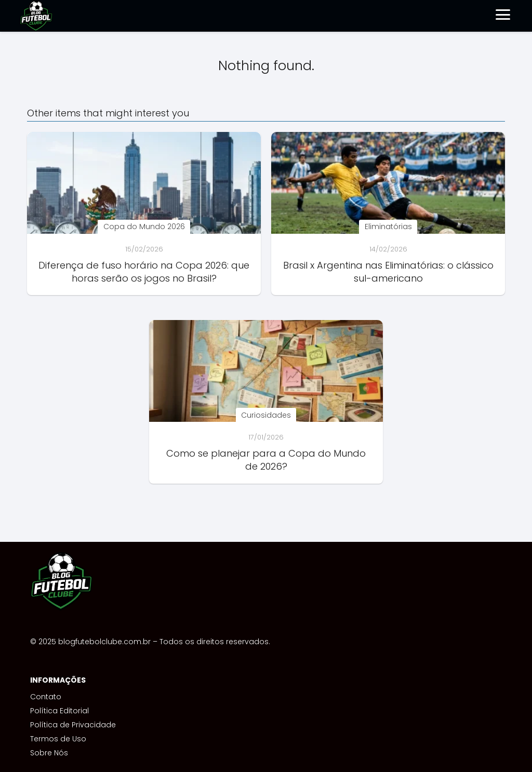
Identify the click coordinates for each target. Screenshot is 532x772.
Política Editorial (59, 711)
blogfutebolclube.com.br (104, 642)
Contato (46, 697)
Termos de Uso (58, 739)
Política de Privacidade (73, 725)
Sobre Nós (49, 753)
